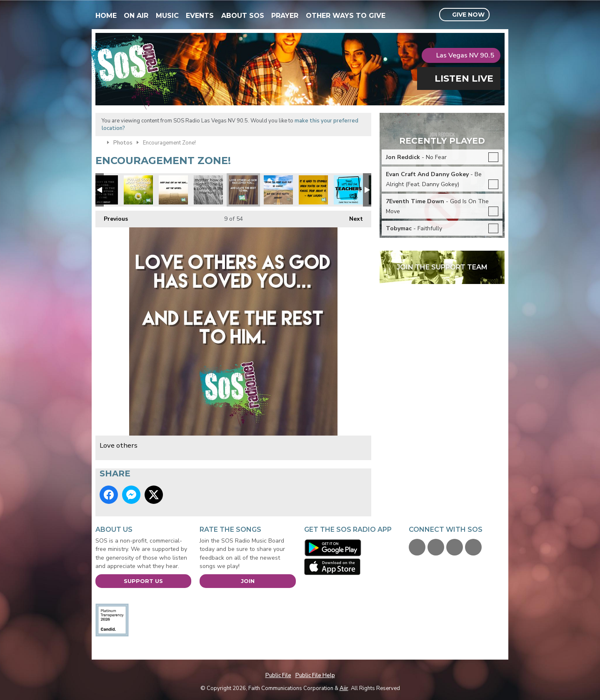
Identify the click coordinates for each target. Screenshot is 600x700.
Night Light (208, 190)
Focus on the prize (173, 190)
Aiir (344, 688)
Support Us (143, 581)
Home (106, 16)
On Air (136, 16)
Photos (123, 143)
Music (167, 16)
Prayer (285, 16)
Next (352, 217)
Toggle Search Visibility (499, 15)
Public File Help (315, 675)
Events (200, 16)
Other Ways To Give (346, 16)
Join (248, 581)
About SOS (243, 16)
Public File (278, 675)
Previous (112, 217)
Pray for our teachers (348, 190)
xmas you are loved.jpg (138, 190)
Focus (278, 190)
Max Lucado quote (313, 190)
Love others (243, 190)
